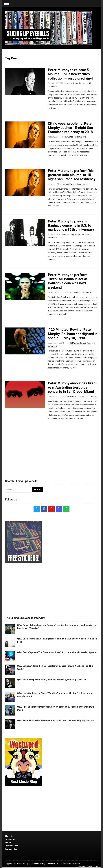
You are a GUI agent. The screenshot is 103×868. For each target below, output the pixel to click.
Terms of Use (11, 849)
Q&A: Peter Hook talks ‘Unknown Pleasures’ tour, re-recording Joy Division (55, 720)
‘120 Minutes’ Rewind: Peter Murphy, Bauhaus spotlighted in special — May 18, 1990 (73, 334)
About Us (9, 836)
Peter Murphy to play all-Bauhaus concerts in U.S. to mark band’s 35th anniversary (71, 225)
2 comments (81, 137)
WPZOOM (94, 867)
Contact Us (10, 839)
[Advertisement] (51, 452)
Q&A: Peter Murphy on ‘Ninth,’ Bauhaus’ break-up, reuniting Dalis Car (52, 680)
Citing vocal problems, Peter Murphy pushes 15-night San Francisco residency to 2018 (70, 128)
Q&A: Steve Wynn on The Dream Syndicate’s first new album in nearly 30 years (57, 652)
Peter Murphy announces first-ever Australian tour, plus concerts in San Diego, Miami (72, 387)
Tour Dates (68, 137)
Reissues (83, 83)
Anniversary (69, 235)
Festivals (70, 397)
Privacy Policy (11, 846)
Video (89, 343)
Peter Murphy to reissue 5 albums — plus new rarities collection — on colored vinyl (70, 74)
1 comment (91, 397)
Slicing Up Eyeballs (31, 863)
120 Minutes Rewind (77, 343)
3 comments (82, 184)
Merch (8, 843)
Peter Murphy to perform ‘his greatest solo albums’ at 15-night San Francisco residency (72, 175)
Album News (73, 83)
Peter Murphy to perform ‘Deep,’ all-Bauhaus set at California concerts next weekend (68, 281)
